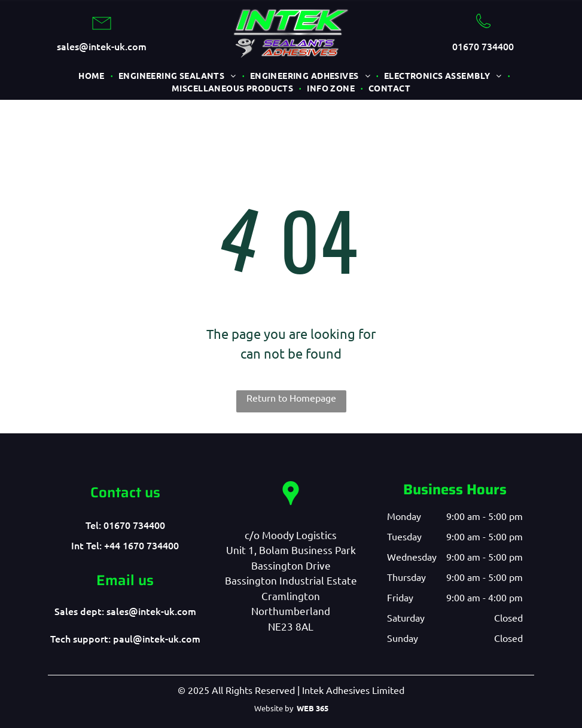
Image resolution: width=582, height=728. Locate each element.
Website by (274, 708)
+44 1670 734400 (141, 545)
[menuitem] (92, 76)
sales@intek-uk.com (102, 46)
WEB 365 (313, 708)
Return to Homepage (291, 397)
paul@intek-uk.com (157, 638)
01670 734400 (483, 46)
